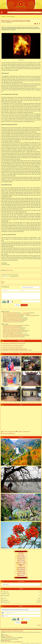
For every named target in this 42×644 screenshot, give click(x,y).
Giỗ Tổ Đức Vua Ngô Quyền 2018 (9, 432)
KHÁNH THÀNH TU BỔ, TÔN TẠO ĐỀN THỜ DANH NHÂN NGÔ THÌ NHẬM (17, 350)
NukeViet (28, 643)
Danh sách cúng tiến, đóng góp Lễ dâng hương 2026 (13, 347)
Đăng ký (39, 625)
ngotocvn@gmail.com (8, 636)
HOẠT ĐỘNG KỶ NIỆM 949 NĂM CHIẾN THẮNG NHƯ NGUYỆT (15, 349)
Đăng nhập (24, 622)
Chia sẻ (3, 282)
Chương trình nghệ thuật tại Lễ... (9, 433)
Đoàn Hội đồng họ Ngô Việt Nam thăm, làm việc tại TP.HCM (14, 344)
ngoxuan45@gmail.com (18, 642)
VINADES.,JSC (38, 643)
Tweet (3, 283)
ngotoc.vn (7, 635)
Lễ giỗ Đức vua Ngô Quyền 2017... (24, 432)
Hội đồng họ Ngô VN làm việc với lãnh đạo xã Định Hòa (13, 345)
